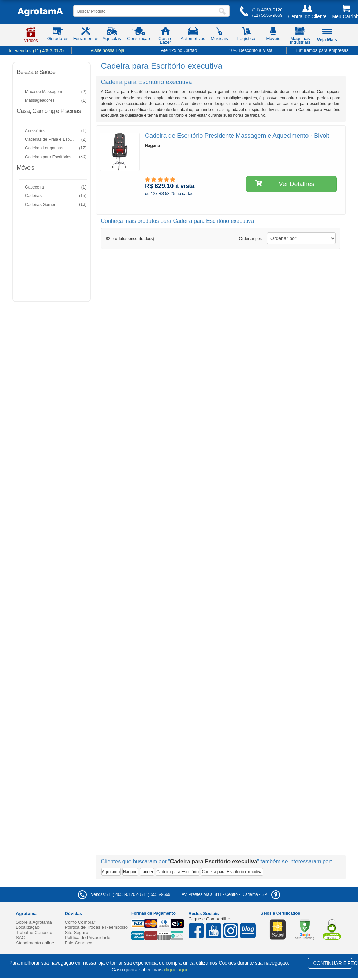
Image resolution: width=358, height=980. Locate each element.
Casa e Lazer (165, 37)
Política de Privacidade (88, 938)
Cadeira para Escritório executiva (232, 872)
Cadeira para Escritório (177, 872)
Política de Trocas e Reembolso (97, 927)
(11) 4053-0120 (267, 10)
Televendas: (36, 51)
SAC (20, 938)
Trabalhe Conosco (34, 932)
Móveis (25, 168)
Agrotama (111, 872)
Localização (28, 927)
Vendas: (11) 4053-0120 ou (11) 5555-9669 (124, 894)
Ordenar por (251, 239)
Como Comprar (80, 922)
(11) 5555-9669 (267, 15)
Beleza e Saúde (36, 72)
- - (231, 894)
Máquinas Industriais (300, 37)
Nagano (130, 872)
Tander (147, 872)
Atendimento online (35, 943)
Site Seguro (77, 932)
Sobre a (34, 922)
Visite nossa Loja (108, 50)
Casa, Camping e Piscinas (49, 111)
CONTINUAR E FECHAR (333, 963)
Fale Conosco (79, 943)
